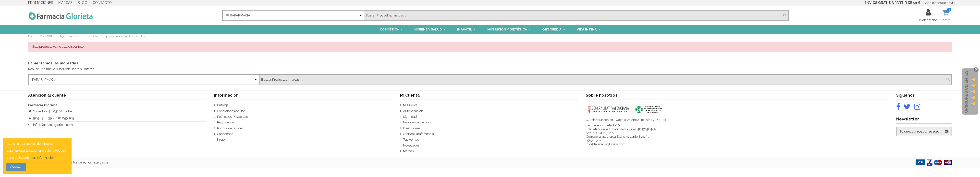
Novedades (411, 145)
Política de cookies (230, 128)
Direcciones (412, 128)
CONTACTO (102, 3)
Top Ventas (411, 140)
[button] (391, 29)
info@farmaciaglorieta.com (53, 125)
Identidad (410, 117)
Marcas (408, 151)
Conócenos (225, 134)
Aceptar (16, 167)
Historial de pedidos (417, 122)
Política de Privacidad (233, 117)
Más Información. (43, 158)
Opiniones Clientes (966, 92)
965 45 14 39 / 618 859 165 (54, 118)
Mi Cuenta (410, 105)
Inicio (221, 140)
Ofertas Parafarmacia (418, 134)
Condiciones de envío (939, 3)
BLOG (83, 3)
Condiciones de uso (231, 111)
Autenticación (413, 111)
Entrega (223, 105)
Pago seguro (226, 122)
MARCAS (66, 3)
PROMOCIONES (41, 3)
